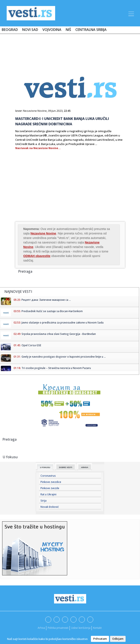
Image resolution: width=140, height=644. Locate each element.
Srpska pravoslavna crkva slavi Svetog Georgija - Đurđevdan (59, 334)
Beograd (10, 30)
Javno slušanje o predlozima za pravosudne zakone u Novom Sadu (63, 323)
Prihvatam (100, 639)
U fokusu (45, 467)
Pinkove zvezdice (51, 482)
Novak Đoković (50, 507)
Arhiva (85, 467)
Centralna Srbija (91, 30)
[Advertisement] (70, 50)
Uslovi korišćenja (81, 628)
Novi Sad (30, 30)
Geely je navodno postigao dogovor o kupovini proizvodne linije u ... (64, 357)
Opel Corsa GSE (31, 345)
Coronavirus (48, 476)
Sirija (44, 501)
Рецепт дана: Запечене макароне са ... (46, 300)
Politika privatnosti (58, 628)
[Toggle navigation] (131, 13)
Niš (68, 30)
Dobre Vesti (66, 467)
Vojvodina (52, 30)
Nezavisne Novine (35, 111)
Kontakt (97, 628)
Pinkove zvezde (50, 488)
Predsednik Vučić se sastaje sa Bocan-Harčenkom (52, 311)
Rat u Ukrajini (48, 494)
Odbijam (118, 639)
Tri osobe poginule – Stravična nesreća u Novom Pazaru (56, 368)
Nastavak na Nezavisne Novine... (38, 148)
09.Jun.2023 (55, 111)
